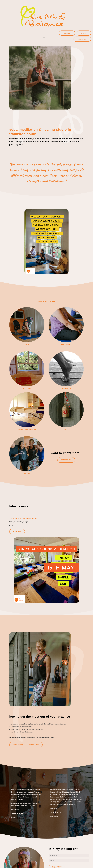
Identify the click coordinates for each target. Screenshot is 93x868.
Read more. (15, 810)
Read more (13, 526)
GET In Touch (66, 460)
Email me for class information (26, 745)
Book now (17, 531)
